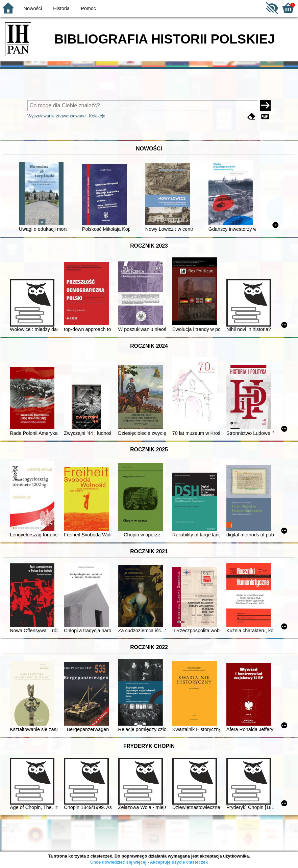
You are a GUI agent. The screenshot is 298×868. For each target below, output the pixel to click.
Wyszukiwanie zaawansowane (57, 116)
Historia (61, 8)
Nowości (33, 8)
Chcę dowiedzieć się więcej (118, 862)
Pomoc (88, 8)
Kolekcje (97, 116)
